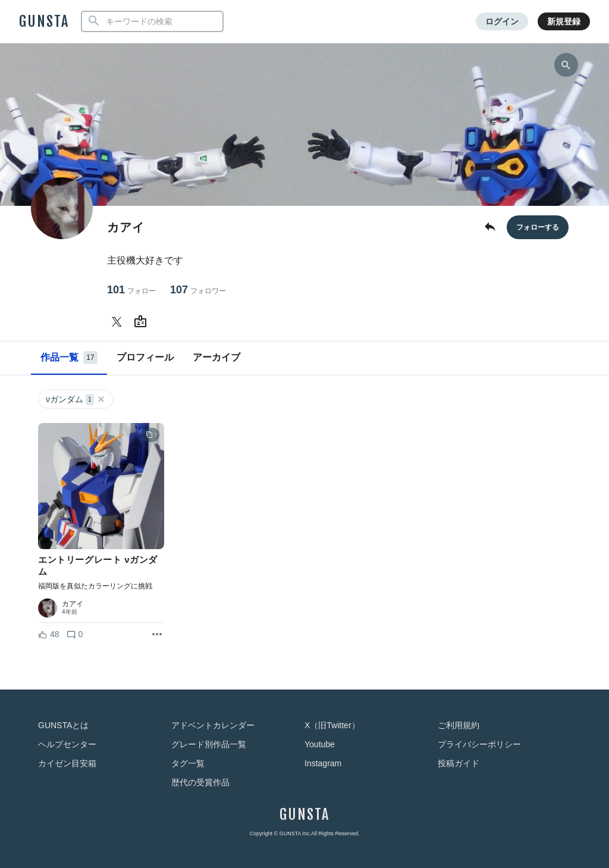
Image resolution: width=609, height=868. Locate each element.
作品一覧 (69, 358)
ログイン (502, 21)
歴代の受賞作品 (200, 782)
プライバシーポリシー (479, 744)
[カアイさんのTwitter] (119, 322)
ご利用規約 (459, 725)
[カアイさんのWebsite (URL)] (143, 322)
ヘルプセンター (67, 744)
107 (198, 290)
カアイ (73, 604)
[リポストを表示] (157, 635)
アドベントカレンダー (213, 725)
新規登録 (564, 21)
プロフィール (145, 357)
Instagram (323, 763)
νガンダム (76, 399)
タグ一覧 (188, 763)
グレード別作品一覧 (209, 744)
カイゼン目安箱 (67, 763)
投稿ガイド (459, 763)
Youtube (320, 744)
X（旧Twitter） (332, 725)
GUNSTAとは (63, 725)
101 (131, 290)
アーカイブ (216, 357)
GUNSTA (44, 21)
